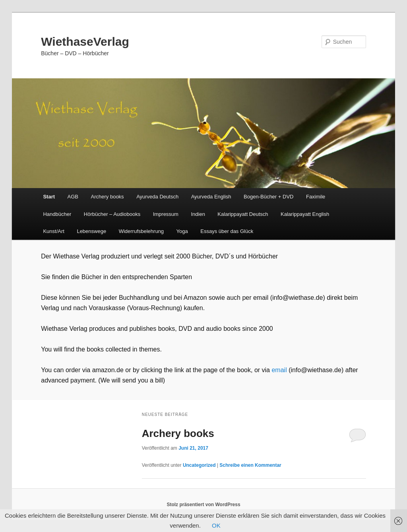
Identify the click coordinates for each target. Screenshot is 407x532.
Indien (198, 214)
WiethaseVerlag (85, 42)
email (280, 370)
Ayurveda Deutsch (157, 197)
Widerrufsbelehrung (141, 231)
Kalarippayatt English (305, 214)
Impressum (166, 214)
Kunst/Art (53, 231)
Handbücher (57, 214)
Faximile (316, 197)
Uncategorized (199, 465)
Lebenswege (91, 231)
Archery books (108, 197)
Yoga (182, 231)
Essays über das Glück (227, 231)
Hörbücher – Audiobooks (112, 214)
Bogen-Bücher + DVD (268, 197)
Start (49, 197)
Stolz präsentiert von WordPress (203, 505)
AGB (73, 197)
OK (216, 525)
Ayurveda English (211, 197)
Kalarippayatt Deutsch (243, 214)
